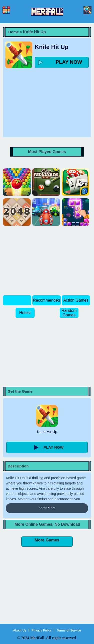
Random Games (69, 313)
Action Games (76, 300)
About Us (20, 630)
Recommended (46, 300)
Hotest (25, 313)
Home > (15, 32)
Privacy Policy (42, 630)
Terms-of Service (69, 630)
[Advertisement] (47, 102)
